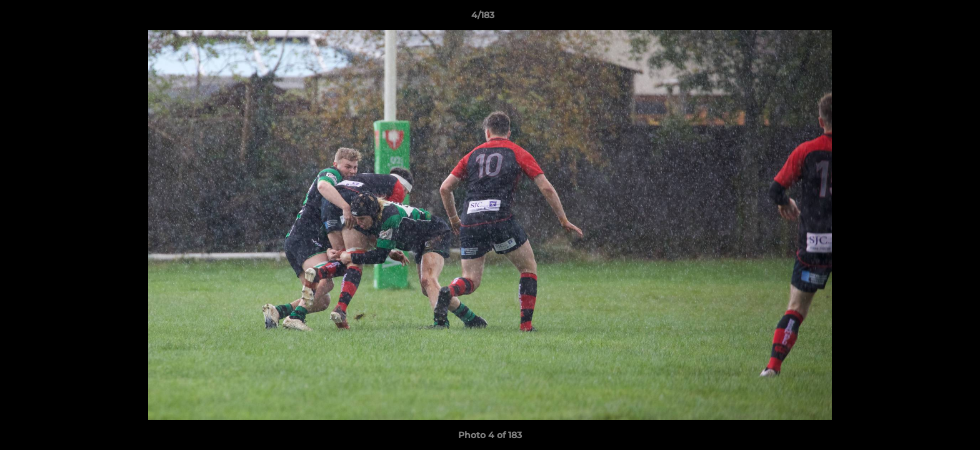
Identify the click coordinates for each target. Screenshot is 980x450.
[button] (927, 18)
